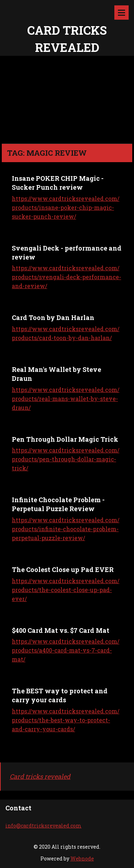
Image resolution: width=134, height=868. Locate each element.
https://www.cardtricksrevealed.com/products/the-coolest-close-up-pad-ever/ (66, 590)
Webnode (82, 859)
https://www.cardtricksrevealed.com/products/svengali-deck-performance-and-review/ (66, 277)
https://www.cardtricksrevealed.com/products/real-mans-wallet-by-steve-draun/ (66, 399)
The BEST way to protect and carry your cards (60, 695)
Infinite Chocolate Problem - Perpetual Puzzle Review (58, 504)
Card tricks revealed (40, 776)
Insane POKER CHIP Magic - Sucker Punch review (58, 183)
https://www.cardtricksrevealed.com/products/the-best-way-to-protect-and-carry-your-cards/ (66, 720)
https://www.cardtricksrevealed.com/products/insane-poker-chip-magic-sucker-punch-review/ (66, 207)
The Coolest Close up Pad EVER (63, 569)
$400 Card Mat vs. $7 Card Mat (61, 630)
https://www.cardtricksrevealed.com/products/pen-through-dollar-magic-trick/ (66, 459)
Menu (121, 13)
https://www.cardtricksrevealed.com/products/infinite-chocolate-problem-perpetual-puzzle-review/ (66, 529)
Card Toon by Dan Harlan (53, 317)
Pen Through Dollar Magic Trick (65, 439)
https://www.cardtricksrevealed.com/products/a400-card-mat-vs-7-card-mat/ (66, 650)
